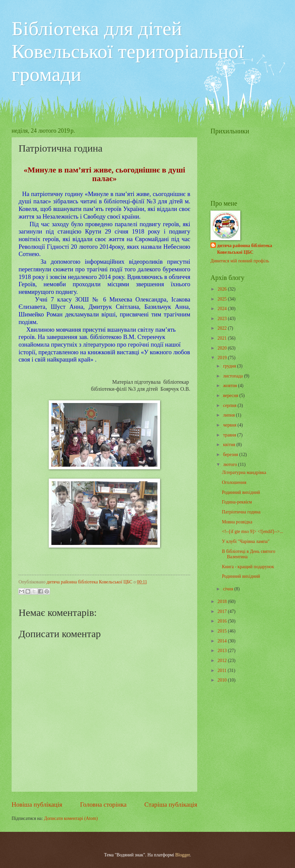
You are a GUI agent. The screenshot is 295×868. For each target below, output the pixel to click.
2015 (223, 631)
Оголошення (234, 482)
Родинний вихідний (241, 492)
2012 (223, 661)
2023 (223, 319)
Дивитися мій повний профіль (240, 261)
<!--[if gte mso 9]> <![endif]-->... (252, 532)
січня (229, 589)
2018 (223, 601)
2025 (223, 299)
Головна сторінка (103, 804)
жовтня (231, 386)
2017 (223, 611)
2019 (223, 358)
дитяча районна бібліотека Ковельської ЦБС (245, 249)
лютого (231, 465)
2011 (223, 670)
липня (230, 415)
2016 (223, 621)
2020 (223, 348)
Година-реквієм (237, 502)
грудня (230, 366)
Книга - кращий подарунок (248, 567)
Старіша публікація (171, 804)
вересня (231, 396)
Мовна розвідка (237, 522)
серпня (230, 405)
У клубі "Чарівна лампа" (246, 541)
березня (231, 455)
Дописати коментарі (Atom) (71, 818)
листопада (234, 376)
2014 (223, 641)
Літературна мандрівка (244, 472)
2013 (223, 651)
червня (230, 425)
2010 (223, 680)
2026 (223, 289)
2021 (223, 338)
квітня (230, 445)
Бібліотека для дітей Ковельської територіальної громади (128, 51)
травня (230, 435)
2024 (223, 309)
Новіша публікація (37, 804)
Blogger (183, 855)
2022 (223, 328)
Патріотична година (241, 512)
